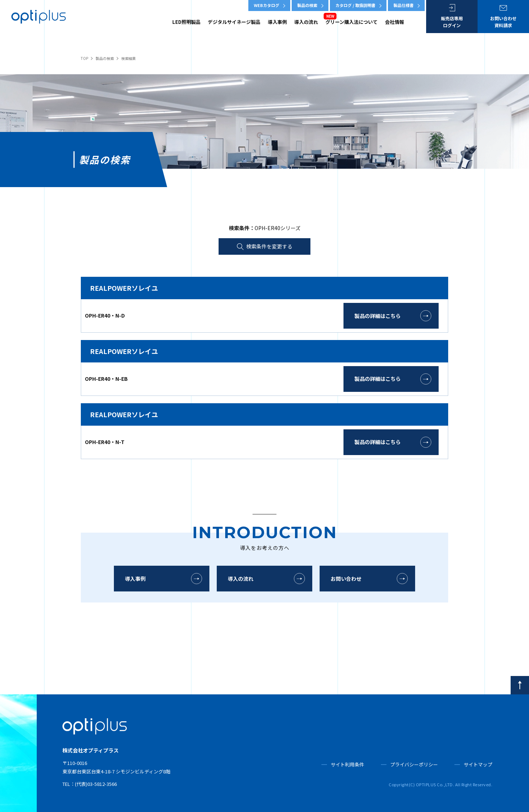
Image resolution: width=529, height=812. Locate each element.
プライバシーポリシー (414, 764)
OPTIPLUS (39, 17)
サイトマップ (478, 764)
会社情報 (395, 22)
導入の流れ (306, 22)
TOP (84, 58)
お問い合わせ (346, 579)
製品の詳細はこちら (378, 316)
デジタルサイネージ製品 (234, 22)
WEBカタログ (267, 5)
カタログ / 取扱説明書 (355, 5)
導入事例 (277, 22)
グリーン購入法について (352, 22)
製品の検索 (307, 5)
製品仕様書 (404, 5)
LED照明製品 (186, 22)
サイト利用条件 (347, 764)
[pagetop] (520, 685)
